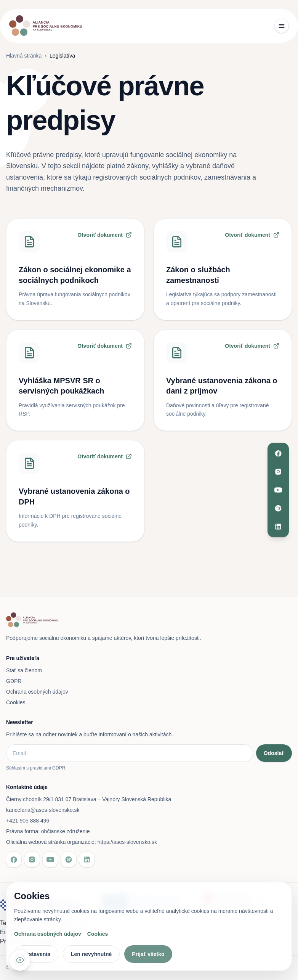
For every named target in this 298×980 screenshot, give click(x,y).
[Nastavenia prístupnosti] (20, 960)
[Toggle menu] (282, 26)
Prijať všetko (148, 954)
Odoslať (274, 753)
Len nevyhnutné (91, 954)
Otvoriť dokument (105, 235)
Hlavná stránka (24, 56)
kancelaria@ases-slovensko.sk (43, 810)
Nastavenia (36, 954)
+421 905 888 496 (28, 821)
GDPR (14, 681)
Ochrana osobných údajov (37, 692)
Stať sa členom (24, 670)
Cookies (16, 702)
